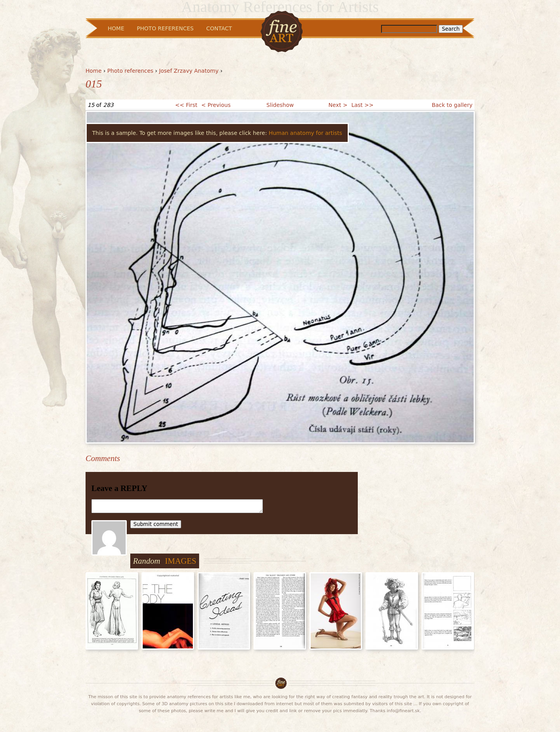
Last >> (362, 105)
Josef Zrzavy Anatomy (189, 71)
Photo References (165, 28)
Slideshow (280, 105)
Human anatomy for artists (305, 133)
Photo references (130, 71)
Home (94, 71)
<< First (186, 105)
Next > (338, 105)
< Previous (216, 105)
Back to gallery (452, 105)
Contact (219, 28)
